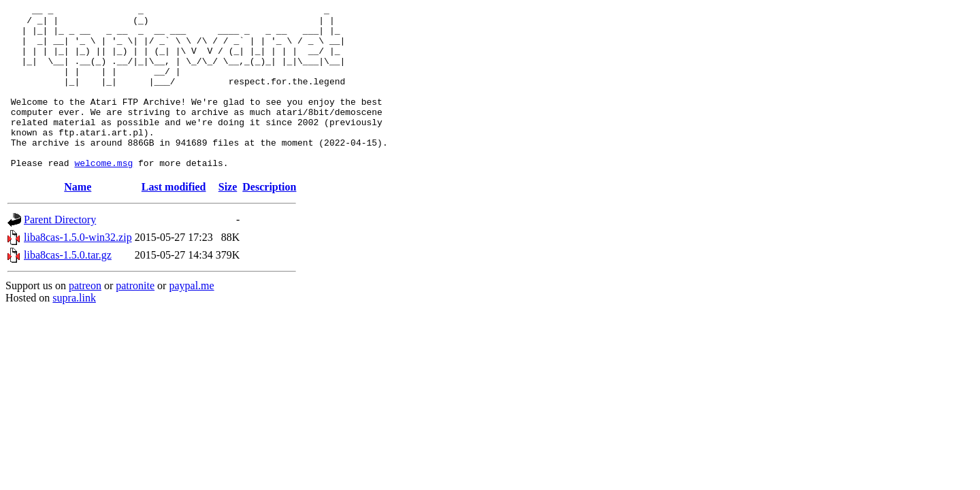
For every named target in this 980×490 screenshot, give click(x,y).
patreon (85, 318)
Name (78, 219)
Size (228, 219)
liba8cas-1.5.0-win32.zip (78, 270)
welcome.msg (103, 195)
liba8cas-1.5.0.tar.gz (68, 288)
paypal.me (191, 318)
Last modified (174, 219)
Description (269, 219)
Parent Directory (60, 252)
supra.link (74, 330)
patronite (135, 318)
